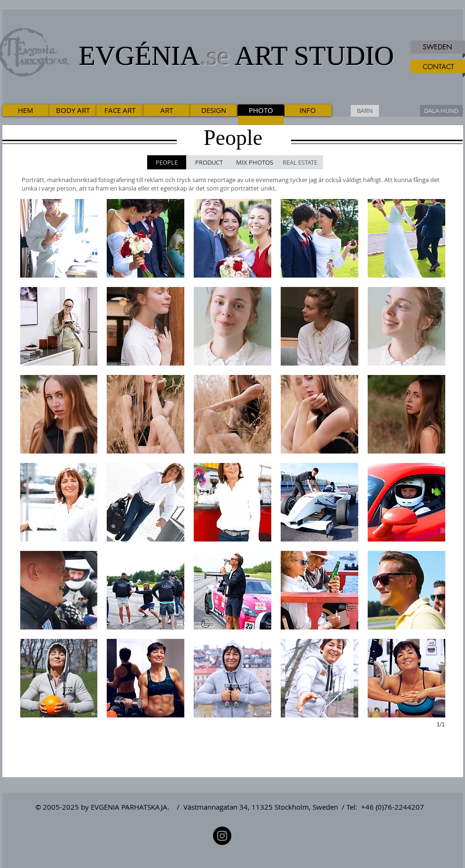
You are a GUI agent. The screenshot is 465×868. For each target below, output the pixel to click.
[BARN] (365, 111)
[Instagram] (222, 836)
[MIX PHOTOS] (255, 162)
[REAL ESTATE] (300, 162)
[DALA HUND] (441, 111)
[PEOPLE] (167, 162)
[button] (59, 238)
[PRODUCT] (209, 162)
